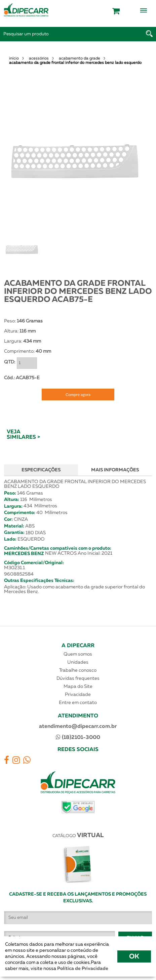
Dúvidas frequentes (78, 678)
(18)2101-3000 (78, 737)
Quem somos (78, 654)
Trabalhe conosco (78, 670)
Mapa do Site (78, 687)
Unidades (78, 662)
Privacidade (78, 695)
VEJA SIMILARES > (23, 435)
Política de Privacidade (82, 969)
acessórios (39, 58)
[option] (75, 162)
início (14, 58)
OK (134, 956)
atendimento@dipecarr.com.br (78, 727)
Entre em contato (78, 703)
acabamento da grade (80, 58)
